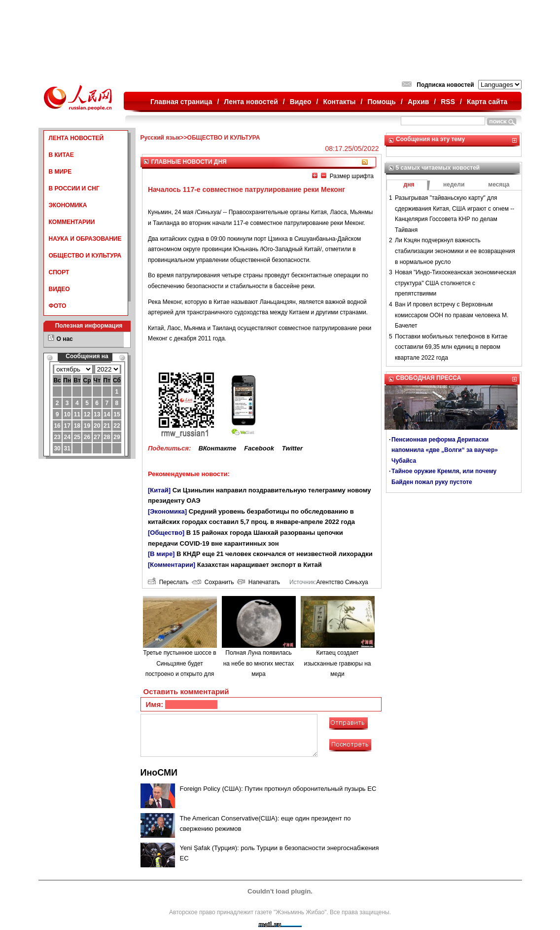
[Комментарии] (172, 565)
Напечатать (259, 582)
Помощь (382, 102)
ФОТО (58, 306)
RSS (448, 102)
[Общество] (166, 533)
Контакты (340, 102)
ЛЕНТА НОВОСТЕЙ (76, 138)
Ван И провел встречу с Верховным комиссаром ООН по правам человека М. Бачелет (452, 315)
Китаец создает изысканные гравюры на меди (338, 663)
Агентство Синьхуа (342, 582)
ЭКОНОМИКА (68, 205)
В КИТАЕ (61, 155)
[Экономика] (167, 511)
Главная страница (181, 102)
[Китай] (159, 490)
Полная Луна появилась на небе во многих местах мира (259, 663)
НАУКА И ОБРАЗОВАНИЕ (85, 239)
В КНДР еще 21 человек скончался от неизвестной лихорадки (275, 554)
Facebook (259, 448)
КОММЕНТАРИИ (72, 222)
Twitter (292, 448)
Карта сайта (487, 102)
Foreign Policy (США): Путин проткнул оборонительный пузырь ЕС (278, 789)
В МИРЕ (60, 172)
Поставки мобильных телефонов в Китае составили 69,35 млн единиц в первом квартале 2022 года (451, 347)
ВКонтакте (217, 448)
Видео (301, 102)
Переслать (168, 582)
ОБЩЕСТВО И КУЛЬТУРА (85, 256)
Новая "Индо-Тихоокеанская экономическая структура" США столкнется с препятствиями (455, 283)
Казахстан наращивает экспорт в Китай (260, 565)
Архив (418, 102)
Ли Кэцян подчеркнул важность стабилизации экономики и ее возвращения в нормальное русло (455, 251)
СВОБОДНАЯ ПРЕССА (428, 378)
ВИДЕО (59, 289)
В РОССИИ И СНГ (74, 188)
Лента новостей (251, 102)
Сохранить (213, 582)
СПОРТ (59, 272)
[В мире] (161, 554)
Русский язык (160, 138)
